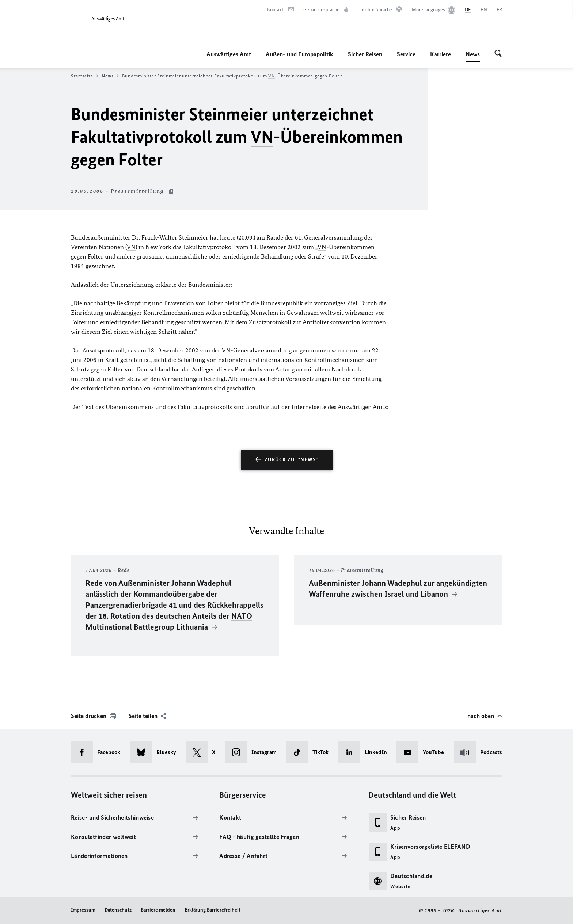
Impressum (83, 910)
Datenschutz (118, 910)
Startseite (85, 76)
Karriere (441, 54)
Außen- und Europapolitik (299, 54)
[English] (484, 10)
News (473, 54)
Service (406, 54)
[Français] (499, 10)
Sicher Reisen (365, 54)
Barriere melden (158, 910)
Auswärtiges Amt (229, 54)
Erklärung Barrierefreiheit (212, 910)
